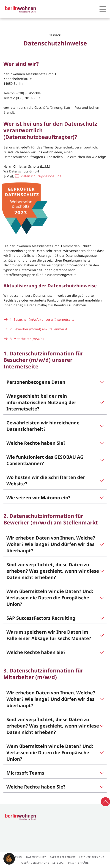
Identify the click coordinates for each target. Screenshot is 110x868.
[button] (9, 858)
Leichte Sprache (92, 857)
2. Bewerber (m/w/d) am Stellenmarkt (38, 329)
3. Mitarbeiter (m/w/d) (27, 339)
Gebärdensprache (35, 863)
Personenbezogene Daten (36, 382)
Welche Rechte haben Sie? (36, 443)
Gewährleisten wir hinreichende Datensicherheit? (43, 426)
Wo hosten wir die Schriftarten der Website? (46, 480)
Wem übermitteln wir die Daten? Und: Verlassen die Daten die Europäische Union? (50, 598)
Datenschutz (36, 857)
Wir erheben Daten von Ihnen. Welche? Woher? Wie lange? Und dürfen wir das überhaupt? (51, 544)
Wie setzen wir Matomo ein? (38, 498)
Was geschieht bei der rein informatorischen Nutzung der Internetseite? (41, 402)
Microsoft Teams (25, 773)
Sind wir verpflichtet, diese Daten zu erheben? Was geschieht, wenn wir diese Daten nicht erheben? (53, 571)
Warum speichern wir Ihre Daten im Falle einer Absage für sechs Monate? (49, 635)
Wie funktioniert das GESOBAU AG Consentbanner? (45, 460)
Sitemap (59, 863)
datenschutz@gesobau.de (41, 176)
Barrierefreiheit (63, 857)
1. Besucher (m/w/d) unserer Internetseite (42, 319)
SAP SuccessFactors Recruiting (41, 618)
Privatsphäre (78, 863)
